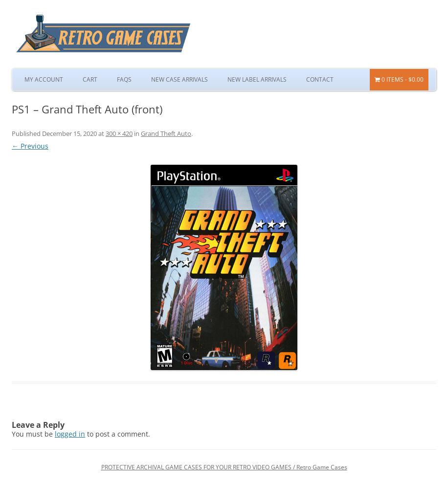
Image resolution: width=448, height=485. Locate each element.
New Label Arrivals (257, 79)
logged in (70, 434)
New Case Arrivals (179, 79)
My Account (44, 79)
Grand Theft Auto (166, 133)
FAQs (124, 79)
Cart (90, 79)
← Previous (30, 146)
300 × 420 (119, 133)
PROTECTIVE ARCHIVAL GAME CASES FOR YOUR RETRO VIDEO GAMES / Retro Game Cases (224, 467)
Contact (320, 79)
